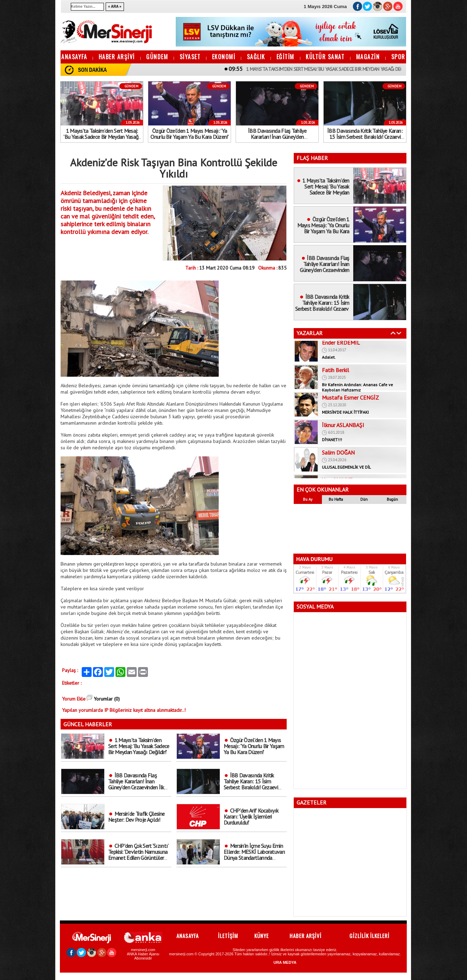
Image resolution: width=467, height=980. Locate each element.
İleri (399, 333)
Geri (393, 333)
